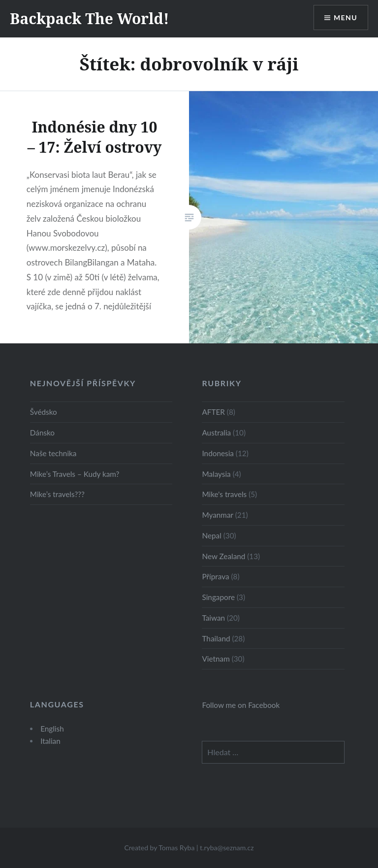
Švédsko (44, 412)
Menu (346, 17)
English (52, 729)
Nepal (211, 535)
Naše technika (53, 453)
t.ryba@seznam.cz (227, 848)
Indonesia (218, 453)
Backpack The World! (90, 18)
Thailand (216, 638)
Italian (50, 741)
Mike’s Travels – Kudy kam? (75, 474)
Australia (216, 433)
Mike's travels (224, 494)
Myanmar (217, 515)
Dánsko (42, 433)
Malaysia (216, 474)
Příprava (215, 576)
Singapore (218, 597)
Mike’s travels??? (57, 494)
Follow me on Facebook (241, 705)
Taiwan (213, 618)
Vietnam (216, 659)
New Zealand (223, 556)
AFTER (213, 412)
